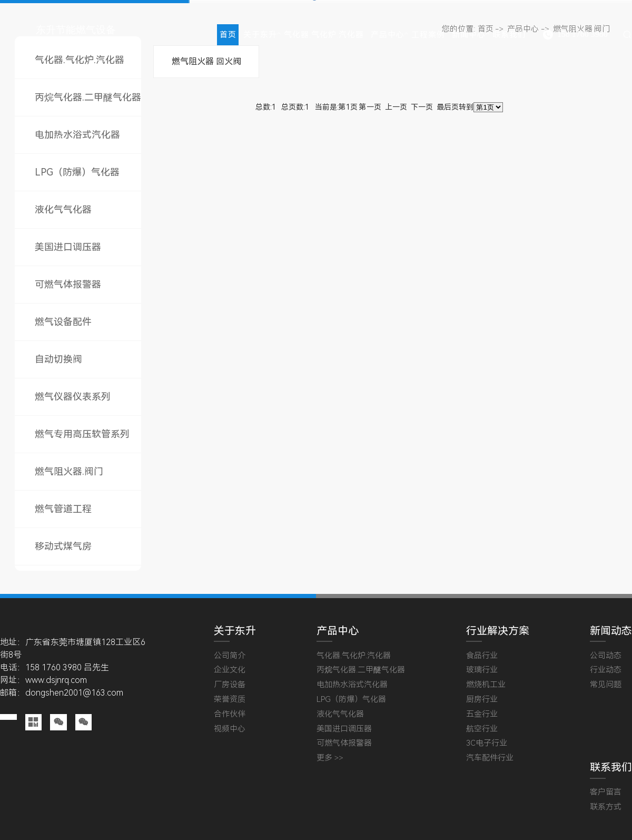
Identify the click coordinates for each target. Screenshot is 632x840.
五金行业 (482, 714)
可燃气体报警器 (68, 284)
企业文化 (230, 670)
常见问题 (606, 685)
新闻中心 (469, 35)
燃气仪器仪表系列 (73, 397)
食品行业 (482, 656)
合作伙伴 (230, 714)
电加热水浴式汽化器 (77, 135)
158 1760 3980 (582, 34)
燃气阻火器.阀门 (69, 471)
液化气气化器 (63, 209)
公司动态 (606, 656)
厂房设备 (230, 685)
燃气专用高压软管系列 (82, 434)
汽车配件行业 (490, 758)
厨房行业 (482, 700)
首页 (228, 35)
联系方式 (606, 807)
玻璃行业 (482, 670)
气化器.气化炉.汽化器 (324, 35)
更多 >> (330, 758)
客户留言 (606, 792)
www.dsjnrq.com (56, 680)
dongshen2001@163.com (74, 693)
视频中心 (230, 729)
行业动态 (606, 670)
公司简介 (230, 656)
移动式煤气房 (63, 546)
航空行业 (482, 729)
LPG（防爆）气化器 (77, 172)
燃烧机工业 (486, 685)
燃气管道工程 (63, 509)
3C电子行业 (487, 743)
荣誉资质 (230, 700)
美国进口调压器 (68, 247)
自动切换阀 (58, 359)
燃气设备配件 (63, 322)
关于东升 (260, 35)
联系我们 (509, 35)
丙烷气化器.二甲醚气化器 (88, 97)
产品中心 (388, 35)
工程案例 (428, 35)
